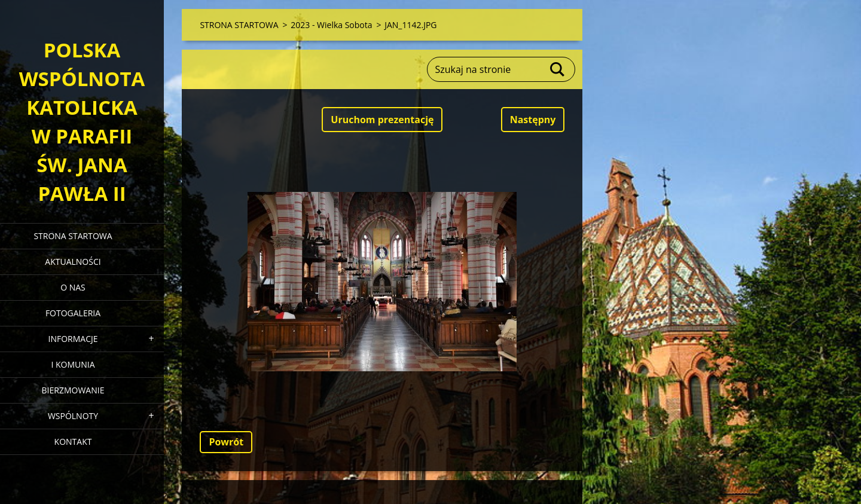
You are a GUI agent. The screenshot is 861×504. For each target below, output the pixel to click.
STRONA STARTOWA (73, 236)
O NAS (73, 287)
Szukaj (558, 69)
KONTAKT (73, 442)
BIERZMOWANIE (73, 390)
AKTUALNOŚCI (73, 262)
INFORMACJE (73, 339)
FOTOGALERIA (73, 313)
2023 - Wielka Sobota (331, 25)
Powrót (226, 442)
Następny (533, 120)
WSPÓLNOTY (73, 416)
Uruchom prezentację (382, 120)
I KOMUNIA (73, 364)
